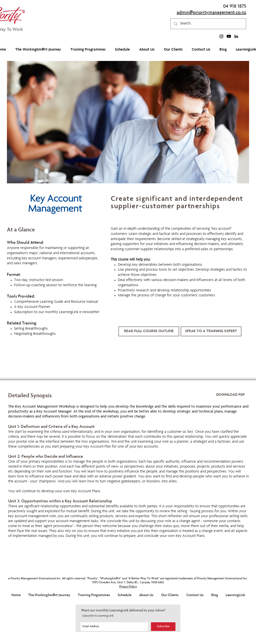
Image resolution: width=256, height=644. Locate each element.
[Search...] (208, 24)
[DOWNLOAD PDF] (230, 395)
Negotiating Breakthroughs (35, 334)
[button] (211, 331)
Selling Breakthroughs (31, 329)
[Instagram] (221, 36)
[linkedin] (236, 36)
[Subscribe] (163, 627)
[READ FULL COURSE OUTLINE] (149, 331)
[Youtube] (229, 36)
